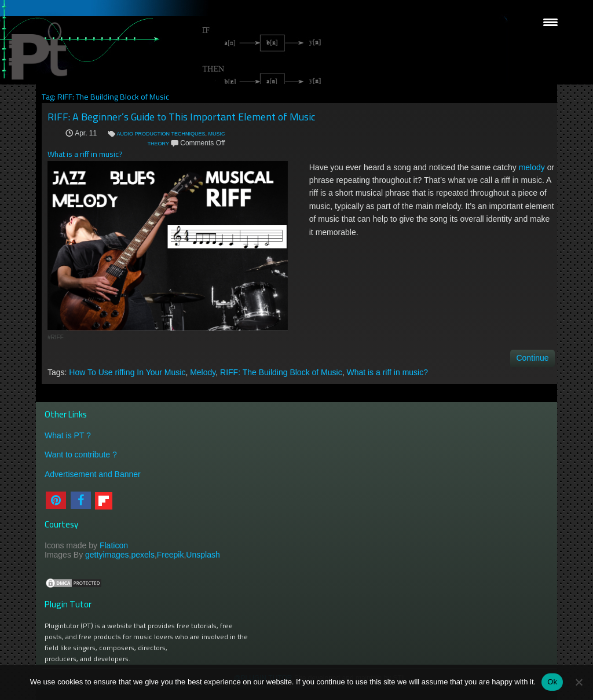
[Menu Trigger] (550, 22)
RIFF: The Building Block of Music (281, 372)
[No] (579, 682)
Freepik (171, 555)
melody (532, 167)
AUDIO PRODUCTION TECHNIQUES (161, 134)
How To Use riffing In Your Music (127, 372)
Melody (203, 372)
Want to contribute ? (81, 455)
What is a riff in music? (387, 372)
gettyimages (107, 555)
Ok (552, 682)
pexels (142, 555)
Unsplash (203, 555)
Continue (532, 358)
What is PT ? (68, 435)
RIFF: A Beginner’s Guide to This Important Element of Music (181, 117)
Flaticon (114, 545)
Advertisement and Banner (93, 474)
